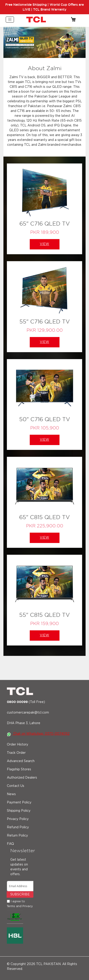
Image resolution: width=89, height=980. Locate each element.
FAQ (10, 844)
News (11, 794)
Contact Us (16, 786)
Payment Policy (19, 803)
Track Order (16, 753)
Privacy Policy (18, 819)
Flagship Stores (19, 769)
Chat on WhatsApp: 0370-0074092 (38, 734)
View (44, 244)
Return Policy (17, 836)
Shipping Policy (19, 811)
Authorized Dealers (22, 778)
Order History (18, 745)
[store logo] (37, 19)
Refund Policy (18, 827)
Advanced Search (21, 761)
